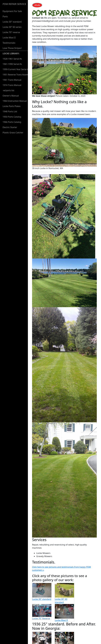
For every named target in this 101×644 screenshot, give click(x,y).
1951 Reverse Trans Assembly (17, 75)
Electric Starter (10, 127)
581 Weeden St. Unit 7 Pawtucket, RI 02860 (57, 635)
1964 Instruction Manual (15, 101)
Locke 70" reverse (11, 32)
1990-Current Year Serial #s (16, 69)
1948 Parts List (10, 111)
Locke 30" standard (12, 22)
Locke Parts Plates (12, 106)
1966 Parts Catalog (12, 122)
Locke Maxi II (9, 38)
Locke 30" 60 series (12, 27)
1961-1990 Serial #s (12, 64)
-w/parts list (8, 90)
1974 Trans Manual (12, 85)
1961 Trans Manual (12, 80)
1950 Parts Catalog (12, 117)
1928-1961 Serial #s (12, 59)
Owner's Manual (11, 96)
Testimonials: (12, 45)
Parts (5, 16)
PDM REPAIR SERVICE (14, 4)
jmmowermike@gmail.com (49, 638)
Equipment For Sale (12, 11)
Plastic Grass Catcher (13, 133)
